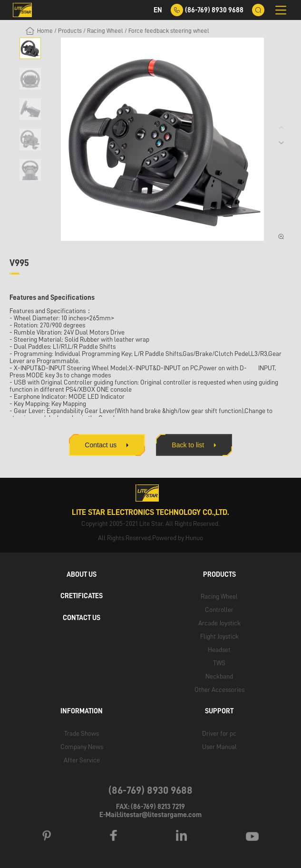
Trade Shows (82, 733)
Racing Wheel (105, 31)
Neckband (219, 676)
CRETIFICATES (82, 596)
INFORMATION (82, 711)
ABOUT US (82, 574)
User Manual (219, 746)
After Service (82, 759)
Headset (219, 650)
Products (70, 31)
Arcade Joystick (219, 623)
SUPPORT (219, 711)
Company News (82, 746)
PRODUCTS (219, 574)
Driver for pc (219, 733)
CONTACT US (82, 618)
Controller (219, 610)
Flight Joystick (219, 636)
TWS (219, 663)
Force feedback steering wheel (169, 31)
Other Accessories (219, 690)
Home (45, 31)
